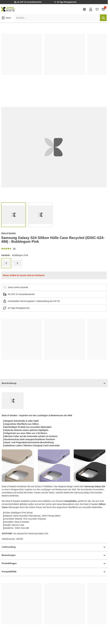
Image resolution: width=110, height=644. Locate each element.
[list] (54, 62)
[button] (6, 18)
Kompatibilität (54, 572)
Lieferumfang (54, 547)
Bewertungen (54, 555)
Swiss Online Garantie (18, 287)
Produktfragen (54, 564)
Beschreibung (54, 383)
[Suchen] (103, 18)
